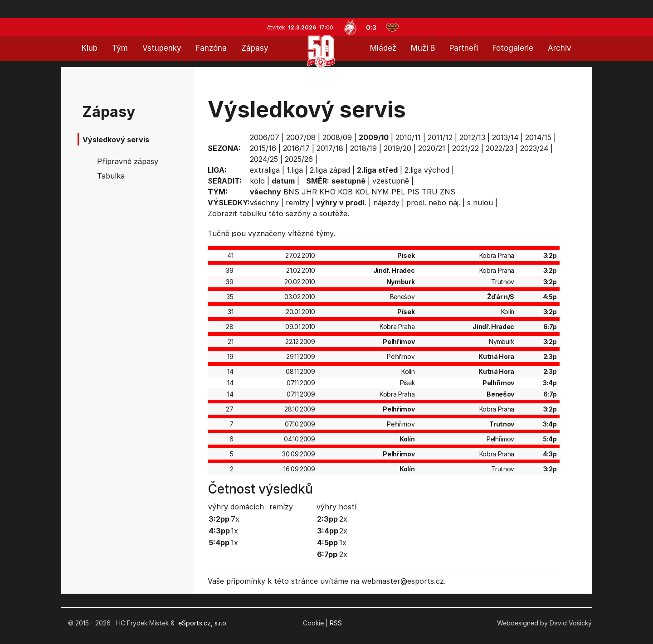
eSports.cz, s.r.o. (203, 623)
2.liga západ (330, 170)
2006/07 (265, 137)
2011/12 (440, 137)
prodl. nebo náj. (433, 203)
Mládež (383, 48)
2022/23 (499, 148)
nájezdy (386, 203)
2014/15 (538, 137)
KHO (327, 192)
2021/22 (465, 148)
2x (343, 519)
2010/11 (408, 137)
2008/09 (337, 137)
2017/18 (330, 148)
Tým (120, 48)
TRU (430, 192)
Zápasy (255, 48)
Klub (90, 48)
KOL (362, 192)
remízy (297, 203)
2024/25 (264, 159)
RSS (336, 623)
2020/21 (432, 148)
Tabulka (111, 176)
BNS (291, 192)
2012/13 (472, 137)
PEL (398, 192)
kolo (257, 181)
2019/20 (397, 148)
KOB (345, 192)
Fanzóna (211, 48)
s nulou (480, 203)
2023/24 (534, 148)
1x (234, 531)
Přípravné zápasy (128, 161)
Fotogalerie (513, 48)
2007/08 (301, 137)
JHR (309, 192)
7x (235, 519)
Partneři (464, 48)
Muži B (423, 48)
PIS (413, 192)
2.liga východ (427, 170)
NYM (380, 192)
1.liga (295, 170)
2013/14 (505, 137)
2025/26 (299, 159)
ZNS (448, 192)
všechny (264, 203)
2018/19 (363, 148)
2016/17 (296, 148)
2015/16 (263, 148)
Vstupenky (162, 48)
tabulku (253, 213)
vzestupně (391, 181)
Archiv (560, 48)
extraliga (265, 170)
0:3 (371, 27)
